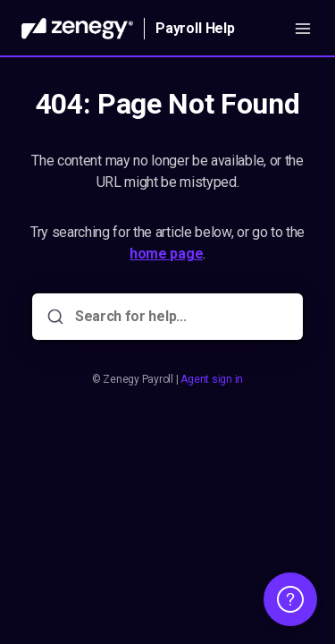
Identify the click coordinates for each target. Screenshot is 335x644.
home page (166, 254)
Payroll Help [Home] (195, 28)
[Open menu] (303, 29)
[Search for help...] (180, 317)
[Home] (77, 29)
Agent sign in (212, 379)
